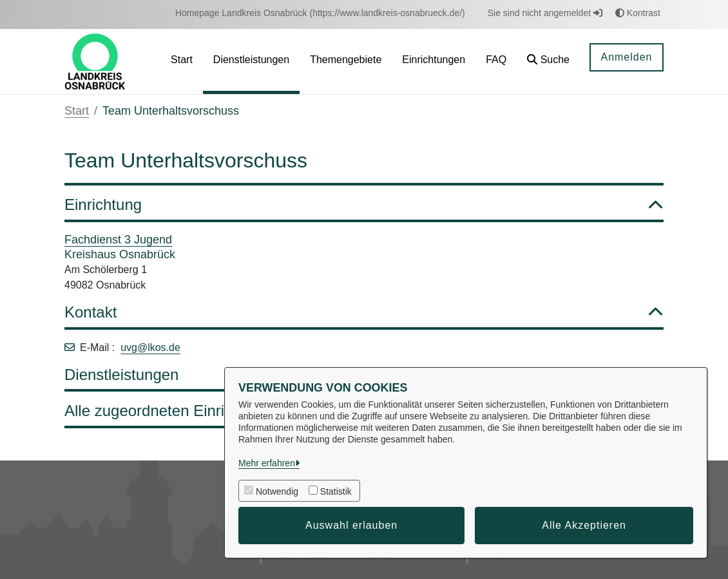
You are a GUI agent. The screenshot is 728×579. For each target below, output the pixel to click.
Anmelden (626, 57)
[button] (548, 62)
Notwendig (277, 491)
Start (77, 111)
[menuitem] (320, 13)
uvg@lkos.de (150, 347)
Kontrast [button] (638, 13)
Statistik (336, 491)
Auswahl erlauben (351, 525)
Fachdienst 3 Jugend (118, 240)
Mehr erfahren (267, 463)
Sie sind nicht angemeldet (545, 13)
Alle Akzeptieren (584, 525)
